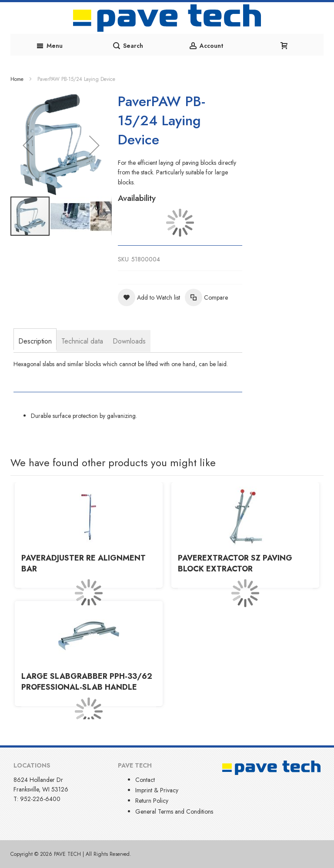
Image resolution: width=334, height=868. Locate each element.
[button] (28, 145)
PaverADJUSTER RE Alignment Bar (83, 564)
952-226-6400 (40, 799)
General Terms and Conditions (174, 811)
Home (17, 79)
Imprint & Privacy (157, 790)
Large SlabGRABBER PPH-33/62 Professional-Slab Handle (87, 682)
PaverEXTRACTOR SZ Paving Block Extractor (235, 564)
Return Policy (152, 801)
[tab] (35, 340)
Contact (145, 780)
